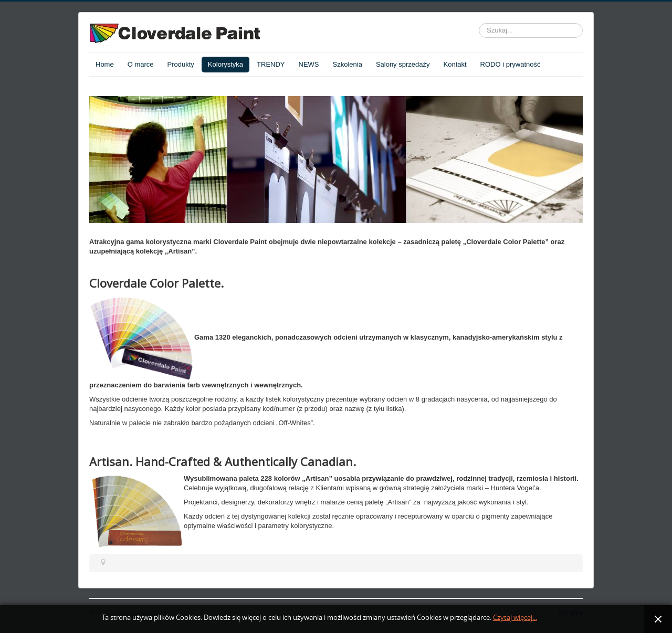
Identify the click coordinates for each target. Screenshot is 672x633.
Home (105, 64)
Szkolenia (348, 64)
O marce (141, 64)
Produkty (181, 64)
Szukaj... (479, 23)
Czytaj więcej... (515, 618)
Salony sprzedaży (403, 64)
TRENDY (271, 64)
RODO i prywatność (511, 64)
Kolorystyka (225, 64)
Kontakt (455, 64)
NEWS (309, 64)
